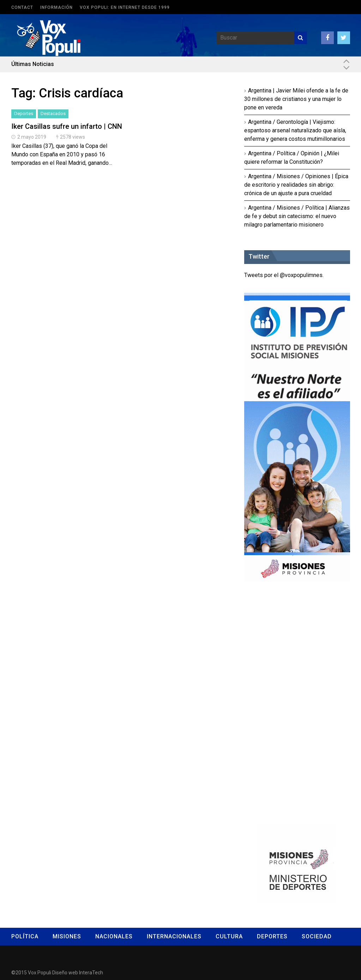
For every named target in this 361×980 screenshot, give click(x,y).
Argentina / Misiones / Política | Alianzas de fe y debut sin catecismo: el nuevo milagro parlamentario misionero (297, 216)
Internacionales (174, 936)
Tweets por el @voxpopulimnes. (284, 275)
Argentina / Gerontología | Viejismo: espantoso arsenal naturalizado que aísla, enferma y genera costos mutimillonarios (295, 130)
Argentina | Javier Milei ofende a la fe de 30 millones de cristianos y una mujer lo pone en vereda (296, 99)
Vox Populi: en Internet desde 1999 (125, 7)
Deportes (24, 113)
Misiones (67, 936)
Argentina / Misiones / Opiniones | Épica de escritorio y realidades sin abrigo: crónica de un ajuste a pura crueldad (296, 185)
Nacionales (114, 936)
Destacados (53, 113)
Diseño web (65, 973)
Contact (22, 7)
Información (56, 7)
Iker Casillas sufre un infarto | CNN (67, 126)
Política (25, 936)
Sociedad (317, 936)
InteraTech (91, 973)
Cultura (229, 936)
